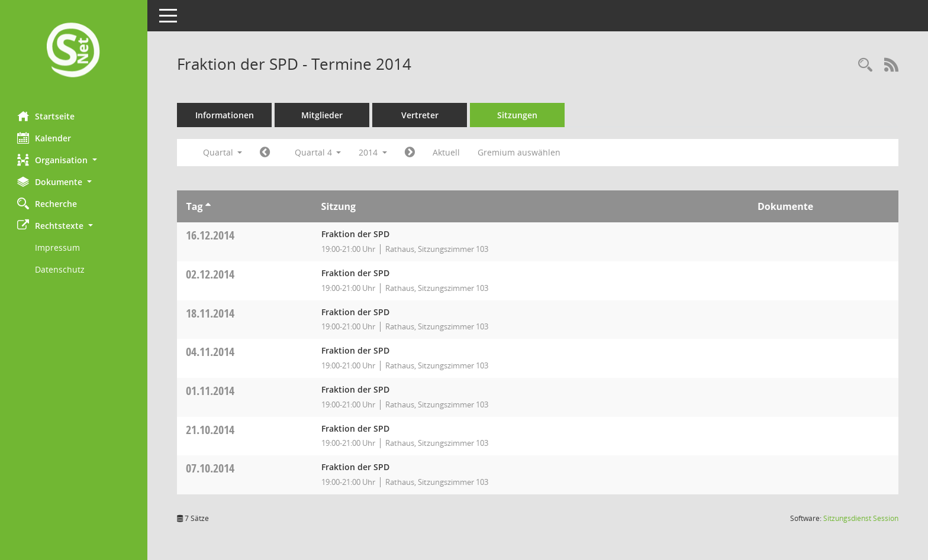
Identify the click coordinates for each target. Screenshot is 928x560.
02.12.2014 (211, 274)
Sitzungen (518, 115)
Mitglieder (323, 115)
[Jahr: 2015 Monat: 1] (410, 153)
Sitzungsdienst (861, 518)
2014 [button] (373, 152)
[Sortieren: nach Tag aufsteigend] (208, 206)
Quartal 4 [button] (318, 152)
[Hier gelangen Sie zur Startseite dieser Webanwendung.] (74, 51)
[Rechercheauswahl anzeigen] (865, 65)
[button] (74, 160)
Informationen (225, 115)
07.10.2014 (211, 468)
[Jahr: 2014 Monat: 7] (265, 153)
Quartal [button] (223, 152)
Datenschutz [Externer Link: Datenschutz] (60, 269)
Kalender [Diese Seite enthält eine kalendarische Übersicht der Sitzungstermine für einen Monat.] (45, 138)
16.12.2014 (211, 235)
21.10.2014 (211, 430)
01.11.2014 (211, 391)
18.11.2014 (211, 313)
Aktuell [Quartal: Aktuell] (447, 152)
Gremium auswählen (520, 152)
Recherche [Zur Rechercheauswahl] (48, 203)
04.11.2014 (211, 352)
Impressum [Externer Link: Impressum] (58, 247)
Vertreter (420, 115)
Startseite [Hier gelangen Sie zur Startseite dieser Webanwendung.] (46, 116)
